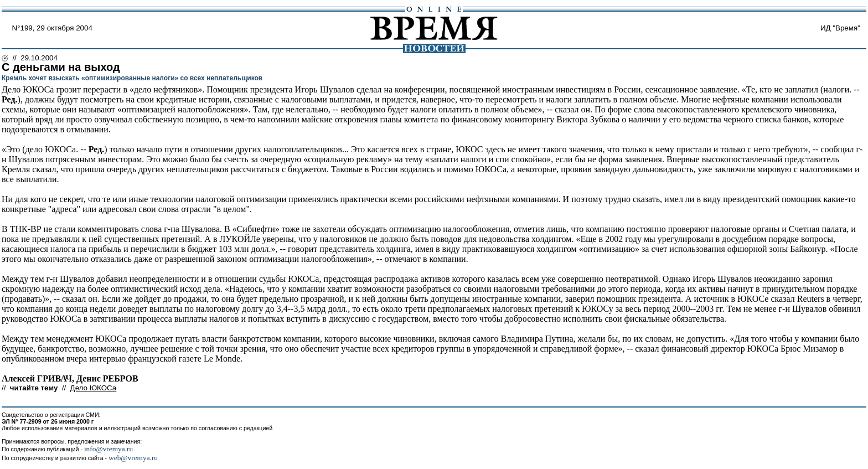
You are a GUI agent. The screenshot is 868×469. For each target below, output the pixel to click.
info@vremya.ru (108, 449)
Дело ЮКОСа (94, 388)
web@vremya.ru (133, 458)
